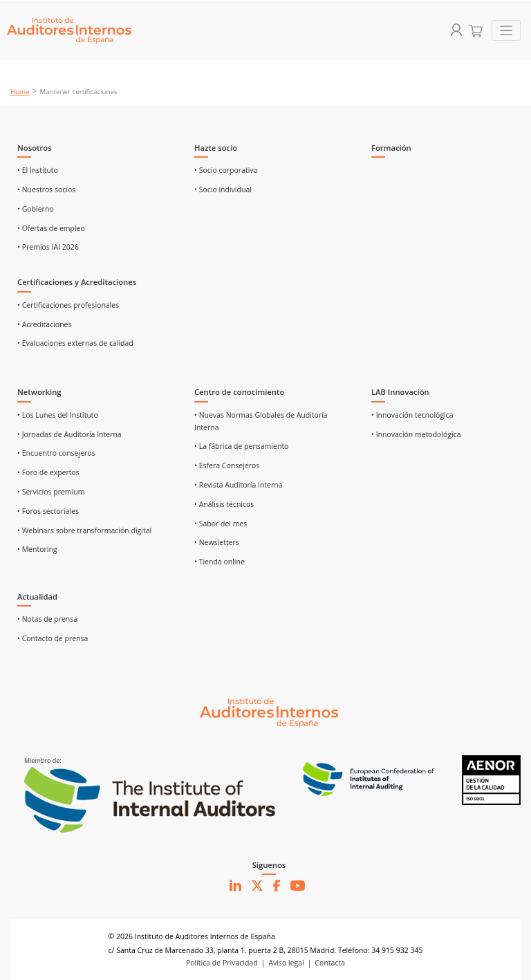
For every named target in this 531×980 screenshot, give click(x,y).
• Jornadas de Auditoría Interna (69, 434)
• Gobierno (36, 209)
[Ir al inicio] (269, 712)
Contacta (330, 963)
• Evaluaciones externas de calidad (75, 343)
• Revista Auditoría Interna (239, 485)
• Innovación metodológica (416, 434)
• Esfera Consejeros (227, 465)
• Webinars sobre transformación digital (84, 530)
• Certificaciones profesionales (68, 305)
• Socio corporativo (226, 170)
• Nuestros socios (46, 189)
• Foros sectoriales (48, 511)
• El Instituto (38, 170)
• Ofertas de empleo (51, 228)
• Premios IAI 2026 (48, 247)
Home (20, 92)
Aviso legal (286, 963)
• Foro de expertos (48, 472)
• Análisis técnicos (224, 504)
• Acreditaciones (45, 324)
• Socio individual (223, 189)
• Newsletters (217, 542)
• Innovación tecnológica (412, 415)
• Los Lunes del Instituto (58, 415)
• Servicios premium (51, 492)
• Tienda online (220, 562)
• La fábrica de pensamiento (241, 446)
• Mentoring (37, 549)
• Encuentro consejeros (56, 453)
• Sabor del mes (221, 524)
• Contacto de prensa (53, 638)
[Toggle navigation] (506, 31)
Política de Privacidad (222, 963)
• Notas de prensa (47, 619)
